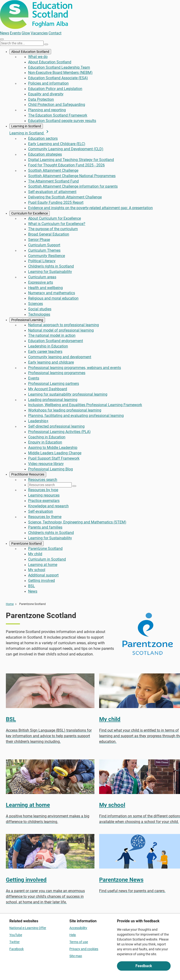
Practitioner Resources (28, 474)
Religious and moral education (53, 298)
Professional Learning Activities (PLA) (59, 432)
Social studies (40, 309)
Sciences (36, 304)
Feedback (144, 966)
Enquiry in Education (45, 442)
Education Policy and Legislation (55, 89)
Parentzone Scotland (26, 544)
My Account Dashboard (48, 389)
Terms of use (79, 942)
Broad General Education (49, 234)
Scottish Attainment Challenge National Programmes (72, 176)
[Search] (46, 44)
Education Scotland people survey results (62, 121)
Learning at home (43, 565)
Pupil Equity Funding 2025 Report (56, 202)
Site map (76, 956)
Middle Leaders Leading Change (55, 453)
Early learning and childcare (51, 362)
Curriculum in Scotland (47, 559)
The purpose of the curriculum (53, 229)
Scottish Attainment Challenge (53, 170)
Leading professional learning (53, 400)
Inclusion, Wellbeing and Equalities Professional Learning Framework (85, 405)
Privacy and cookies (84, 949)
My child (35, 554)
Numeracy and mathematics (52, 293)
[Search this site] (22, 43)
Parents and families (45, 527)
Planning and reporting (47, 110)
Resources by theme (45, 517)
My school (37, 570)
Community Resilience (47, 256)
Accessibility (78, 928)
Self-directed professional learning (56, 426)
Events (15, 33)
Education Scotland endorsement (56, 341)
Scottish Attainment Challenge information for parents (73, 186)
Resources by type (43, 490)
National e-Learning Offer (28, 928)
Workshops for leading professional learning (65, 410)
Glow (26, 33)
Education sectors (43, 138)
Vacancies (39, 33)
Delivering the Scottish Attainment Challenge (65, 197)
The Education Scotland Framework (58, 115)
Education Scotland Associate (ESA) (58, 78)
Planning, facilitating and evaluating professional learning (76, 416)
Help (73, 935)
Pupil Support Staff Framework (54, 458)
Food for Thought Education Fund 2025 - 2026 (66, 165)
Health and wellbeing (45, 288)
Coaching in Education (47, 437)
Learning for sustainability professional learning (68, 394)
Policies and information (48, 83)
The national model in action (52, 335)
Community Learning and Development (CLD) (66, 149)
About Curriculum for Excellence (54, 218)
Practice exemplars (44, 501)
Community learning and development (60, 357)
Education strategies (45, 154)
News (5, 33)
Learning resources (44, 495)
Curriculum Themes (44, 250)
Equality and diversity (46, 94)
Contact (55, 33)
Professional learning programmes (57, 373)
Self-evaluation (41, 511)
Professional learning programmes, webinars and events (75, 368)
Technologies (39, 314)
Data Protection (41, 99)
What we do (38, 57)
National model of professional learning (61, 330)
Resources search (43, 480)
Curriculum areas (42, 277)
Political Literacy (42, 261)
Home (10, 604)
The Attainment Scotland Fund (53, 181)
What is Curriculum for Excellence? (57, 224)
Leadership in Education (48, 346)
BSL (32, 586)
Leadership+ (38, 421)
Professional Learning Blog (51, 469)
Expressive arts (41, 282)
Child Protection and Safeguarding (57, 105)
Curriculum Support (44, 245)
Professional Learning (27, 320)
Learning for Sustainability (50, 272)
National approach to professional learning (64, 325)
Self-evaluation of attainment (52, 192)
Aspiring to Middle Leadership (53, 448)
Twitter (15, 942)
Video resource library (46, 464)
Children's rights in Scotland (51, 266)
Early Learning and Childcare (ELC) (57, 144)
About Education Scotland (30, 52)
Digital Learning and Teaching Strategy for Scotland (71, 160)
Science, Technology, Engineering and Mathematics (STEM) (77, 522)
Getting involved (41, 581)
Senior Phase (39, 240)
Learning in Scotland (26, 126)
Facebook (17, 949)
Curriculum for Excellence (30, 213)
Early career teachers (45, 352)
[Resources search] (50, 485)
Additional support (43, 575)
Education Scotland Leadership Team (59, 67)
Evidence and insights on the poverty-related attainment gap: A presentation (90, 208)
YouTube (16, 935)
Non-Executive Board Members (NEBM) (60, 73)
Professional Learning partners (54, 384)
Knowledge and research (48, 506)
